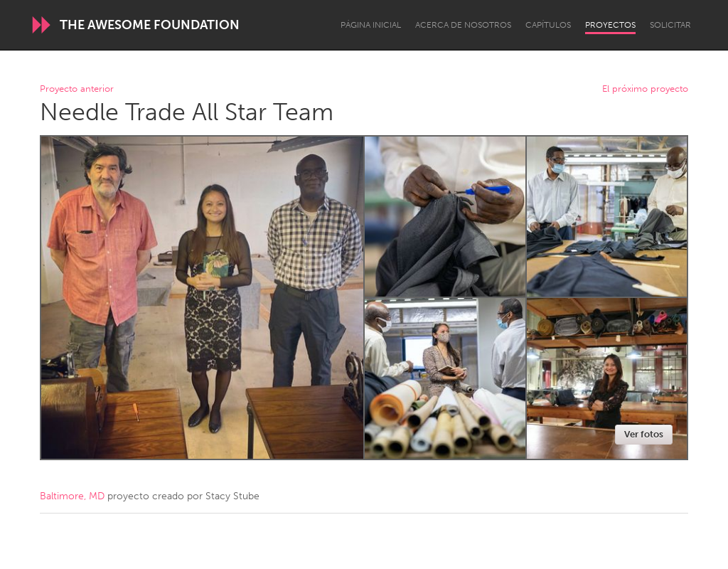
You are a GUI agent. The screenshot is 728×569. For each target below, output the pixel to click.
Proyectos (610, 25)
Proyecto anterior (77, 89)
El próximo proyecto (645, 89)
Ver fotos (644, 434)
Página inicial (371, 25)
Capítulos (548, 25)
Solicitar (670, 25)
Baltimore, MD (72, 496)
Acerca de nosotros (463, 25)
